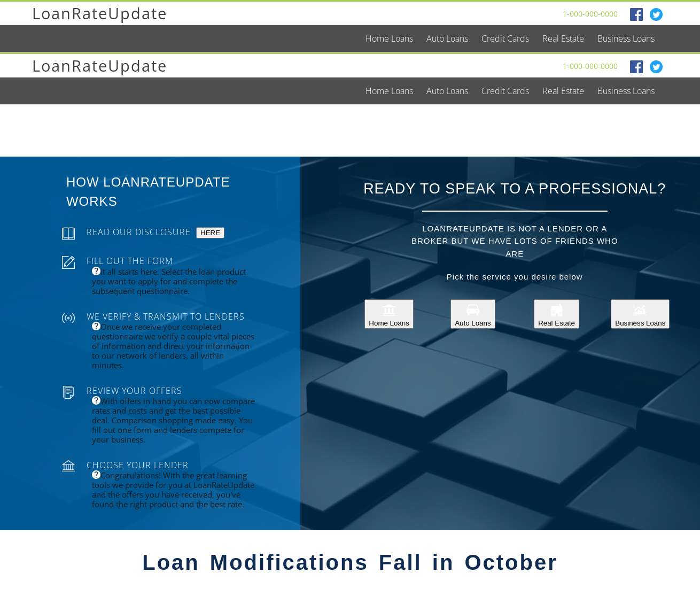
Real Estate (557, 314)
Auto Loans (473, 314)
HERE (210, 233)
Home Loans (389, 314)
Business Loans (640, 314)
